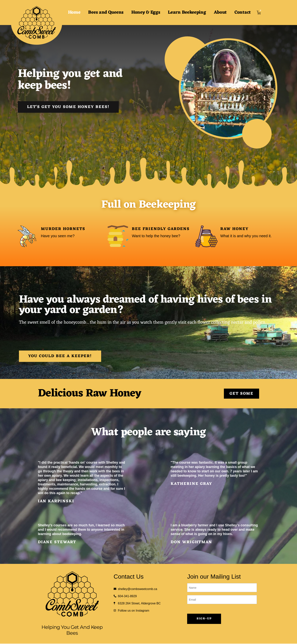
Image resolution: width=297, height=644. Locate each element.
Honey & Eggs (146, 13)
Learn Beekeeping (187, 13)
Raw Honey (234, 229)
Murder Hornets (63, 229)
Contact (243, 13)
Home (74, 13)
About (220, 13)
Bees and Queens (106, 13)
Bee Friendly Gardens (161, 229)
